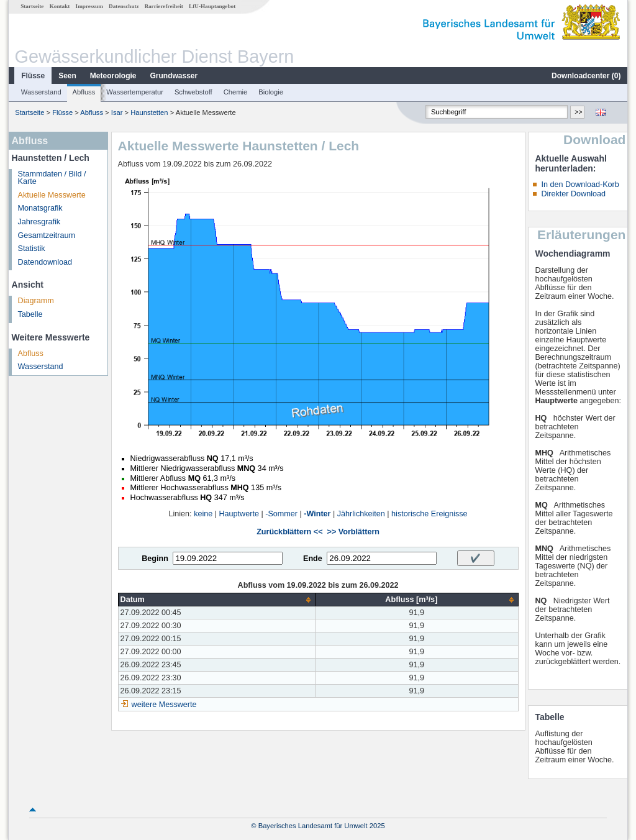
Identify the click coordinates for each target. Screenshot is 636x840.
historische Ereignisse (429, 514)
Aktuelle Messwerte (52, 195)
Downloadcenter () (586, 76)
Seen (67, 76)
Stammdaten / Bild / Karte (52, 178)
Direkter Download (573, 194)
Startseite (32, 6)
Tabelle (30, 314)
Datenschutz (124, 6)
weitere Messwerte (164, 705)
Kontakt (60, 6)
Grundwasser (174, 76)
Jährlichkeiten (361, 514)
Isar (117, 112)
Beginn (155, 559)
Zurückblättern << (289, 532)
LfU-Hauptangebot (212, 6)
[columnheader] (217, 600)
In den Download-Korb (580, 185)
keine (203, 514)
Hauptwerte (239, 514)
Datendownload (45, 262)
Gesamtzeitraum (47, 235)
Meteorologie (113, 76)
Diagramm (36, 301)
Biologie (271, 92)
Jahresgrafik (39, 222)
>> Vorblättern (353, 532)
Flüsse (33, 76)
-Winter (317, 514)
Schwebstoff (193, 92)
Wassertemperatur (135, 92)
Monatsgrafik (40, 208)
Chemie (236, 92)
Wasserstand (41, 92)
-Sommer (281, 514)
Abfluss (84, 92)
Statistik (32, 249)
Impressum (89, 6)
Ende (313, 559)
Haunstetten (149, 112)
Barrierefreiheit (164, 6)
